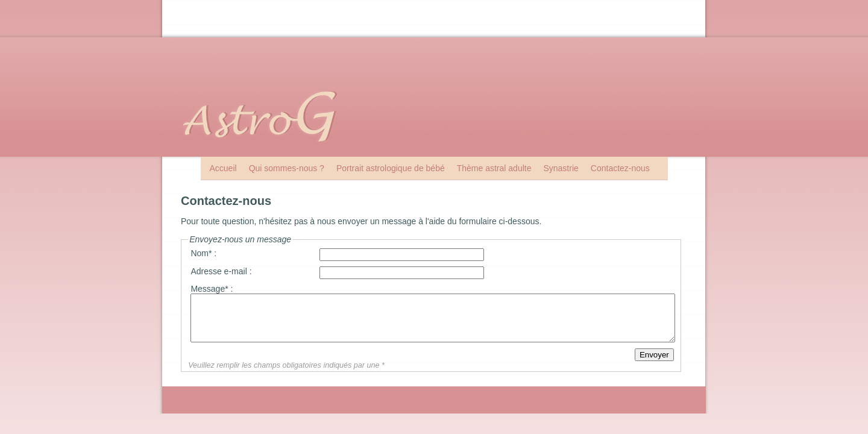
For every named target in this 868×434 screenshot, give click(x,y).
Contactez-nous (620, 168)
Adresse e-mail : (221, 271)
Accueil (223, 168)
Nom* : (203, 253)
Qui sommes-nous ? (287, 168)
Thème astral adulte (494, 168)
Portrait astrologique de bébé (391, 168)
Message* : (212, 289)
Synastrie (561, 168)
